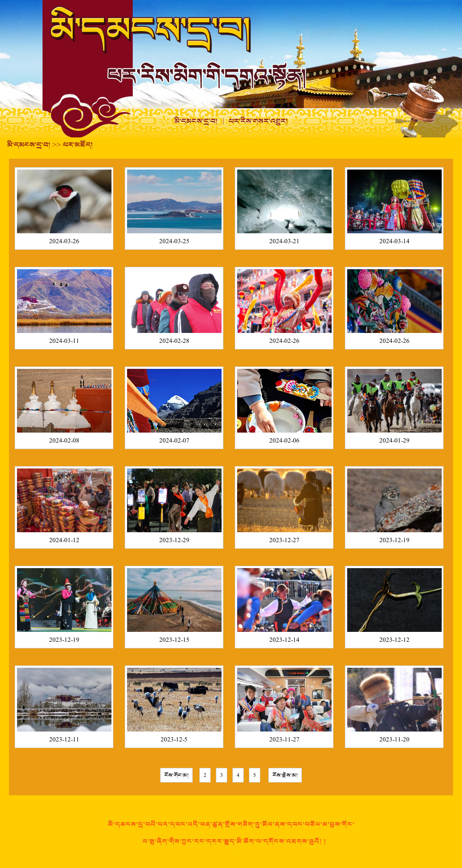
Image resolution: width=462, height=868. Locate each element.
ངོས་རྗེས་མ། (285, 775)
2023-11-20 (394, 740)
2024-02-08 (64, 441)
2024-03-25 (174, 242)
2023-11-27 (284, 740)
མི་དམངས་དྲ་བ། (196, 121)
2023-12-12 (394, 640)
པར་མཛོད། (78, 145)
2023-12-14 (284, 640)
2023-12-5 (174, 740)
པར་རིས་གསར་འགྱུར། (258, 121)
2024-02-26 (284, 341)
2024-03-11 (64, 341)
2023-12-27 (284, 540)
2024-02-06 (284, 441)
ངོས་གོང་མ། (176, 775)
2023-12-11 (64, 740)
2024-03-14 (394, 242)
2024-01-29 (394, 441)
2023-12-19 (394, 540)
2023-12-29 (174, 540)
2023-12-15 (174, 640)
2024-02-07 (174, 441)
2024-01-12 (64, 540)
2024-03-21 (284, 242)
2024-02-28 (174, 341)
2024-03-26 (64, 242)
